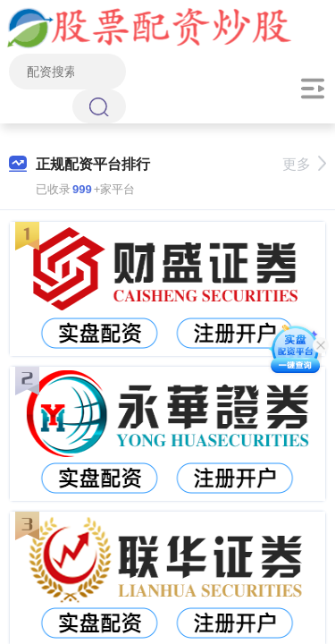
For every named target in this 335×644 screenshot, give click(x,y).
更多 (304, 164)
